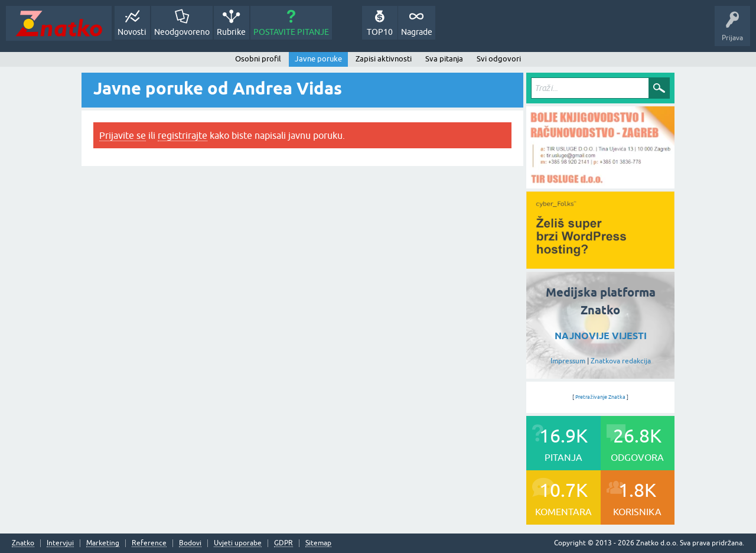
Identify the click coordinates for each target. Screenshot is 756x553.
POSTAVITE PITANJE (291, 32)
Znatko (23, 543)
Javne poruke (318, 59)
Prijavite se (123, 135)
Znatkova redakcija (621, 361)
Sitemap (318, 543)
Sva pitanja (444, 59)
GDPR (283, 543)
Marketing (103, 543)
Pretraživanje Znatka (600, 397)
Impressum (568, 361)
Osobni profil (258, 59)
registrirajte (183, 135)
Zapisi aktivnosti (384, 59)
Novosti (132, 32)
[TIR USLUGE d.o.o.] (600, 184)
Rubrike (231, 32)
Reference (149, 543)
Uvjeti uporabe (238, 543)
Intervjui (60, 543)
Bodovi (190, 543)
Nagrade (417, 32)
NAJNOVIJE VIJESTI (601, 336)
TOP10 (380, 32)
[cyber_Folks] (600, 265)
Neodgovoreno (182, 32)
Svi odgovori (499, 59)
